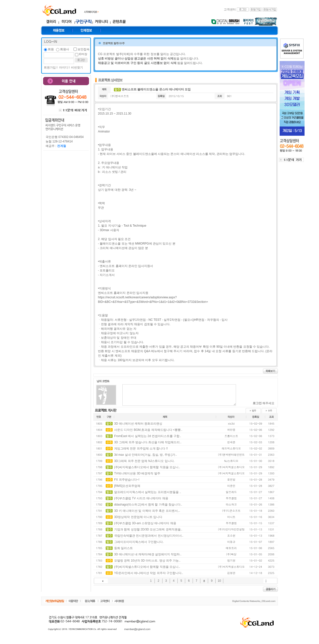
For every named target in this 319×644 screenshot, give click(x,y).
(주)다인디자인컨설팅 (231, 529)
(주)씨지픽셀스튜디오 (231, 467)
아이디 (63, 67)
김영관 (231, 573)
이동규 (231, 542)
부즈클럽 (231, 498)
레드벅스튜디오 (231, 448)
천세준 (231, 442)
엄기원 (231, 560)
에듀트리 (231, 548)
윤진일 (231, 480)
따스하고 (231, 504)
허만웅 (231, 430)
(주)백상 (231, 554)
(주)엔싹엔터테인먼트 (231, 455)
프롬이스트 (231, 436)
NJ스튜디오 (231, 461)
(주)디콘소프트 (231, 511)
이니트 (231, 517)
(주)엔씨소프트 (120, 96)
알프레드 (231, 492)
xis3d (231, 423)
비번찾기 (77, 67)
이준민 (231, 486)
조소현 (231, 536)
